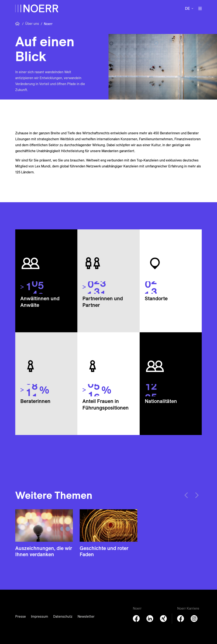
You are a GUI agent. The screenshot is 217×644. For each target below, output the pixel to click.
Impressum (40, 616)
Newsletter (86, 616)
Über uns (32, 24)
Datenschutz (63, 616)
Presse (21, 616)
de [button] (187, 8)
